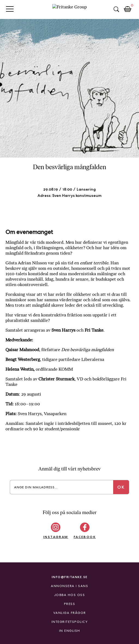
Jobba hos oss (70, 595)
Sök (116, 9)
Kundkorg (128, 9)
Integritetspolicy (70, 622)
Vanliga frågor (70, 613)
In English (70, 631)
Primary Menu (10, 9)
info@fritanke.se (70, 577)
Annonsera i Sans (69, 586)
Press (70, 604)
